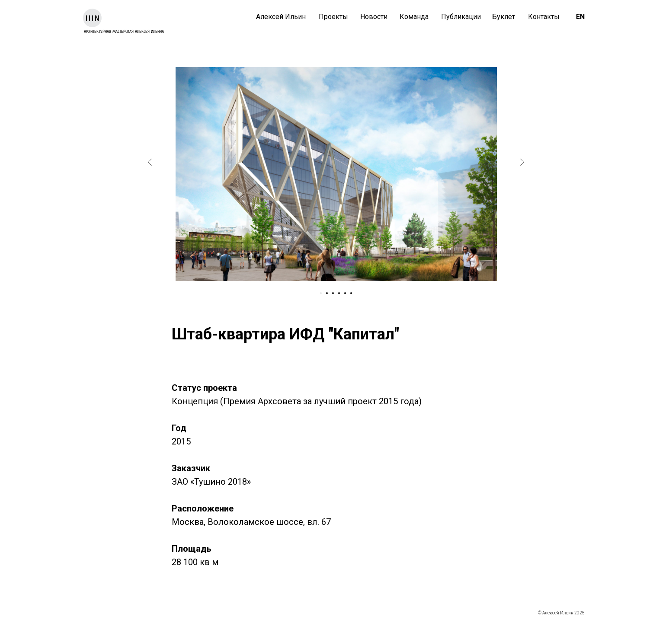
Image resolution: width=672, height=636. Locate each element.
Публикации (461, 17)
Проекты (333, 17)
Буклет (504, 17)
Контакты (544, 17)
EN (580, 17)
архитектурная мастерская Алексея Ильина (124, 32)
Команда (414, 17)
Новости (374, 17)
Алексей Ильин (281, 17)
